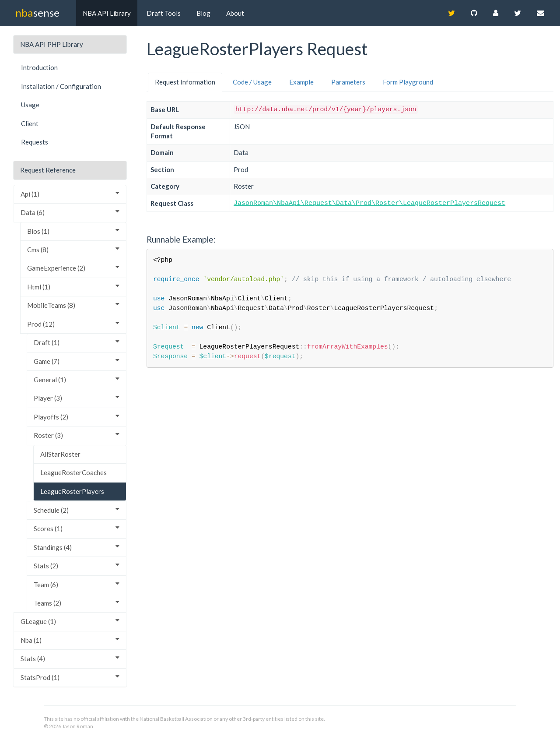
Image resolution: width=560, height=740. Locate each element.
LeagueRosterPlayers (72, 491)
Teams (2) (77, 603)
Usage (30, 105)
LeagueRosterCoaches (73, 472)
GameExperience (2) (73, 268)
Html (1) (73, 287)
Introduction (39, 67)
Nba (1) (70, 640)
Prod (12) (73, 324)
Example (301, 82)
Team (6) (77, 584)
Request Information (185, 82)
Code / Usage (252, 82)
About (235, 13)
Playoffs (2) (77, 417)
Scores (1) (77, 528)
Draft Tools (164, 13)
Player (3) (77, 398)
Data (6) (70, 212)
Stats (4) (70, 658)
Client (30, 123)
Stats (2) (77, 566)
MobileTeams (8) (73, 305)
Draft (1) (77, 342)
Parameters (348, 82)
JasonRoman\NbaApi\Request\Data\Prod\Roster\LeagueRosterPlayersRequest (369, 203)
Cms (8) (73, 249)
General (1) (77, 379)
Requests (35, 142)
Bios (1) (73, 231)
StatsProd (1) (70, 677)
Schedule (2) (77, 510)
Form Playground (408, 82)
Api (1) (70, 194)
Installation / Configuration (61, 86)
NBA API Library (107, 13)
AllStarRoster (60, 454)
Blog (203, 13)
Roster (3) (77, 435)
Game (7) (77, 361)
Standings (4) (77, 547)
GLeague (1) (70, 621)
